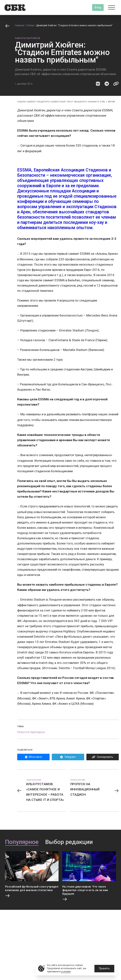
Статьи (30, 25)
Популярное (22, 842)
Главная (20, 25)
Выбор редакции (69, 842)
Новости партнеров (27, 38)
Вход (98, 7)
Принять (104, 968)
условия (66, 972)
